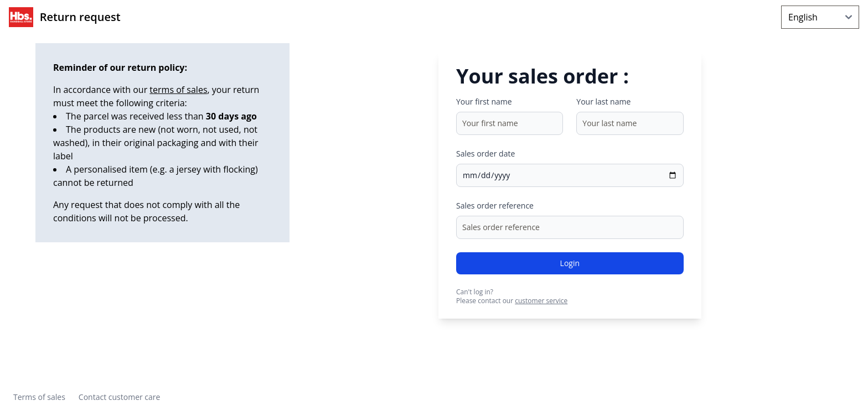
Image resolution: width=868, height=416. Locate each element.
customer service (541, 301)
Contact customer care (120, 397)
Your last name (603, 102)
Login (570, 263)
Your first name (484, 102)
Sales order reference (495, 206)
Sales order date (485, 154)
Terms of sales (39, 397)
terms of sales (178, 90)
